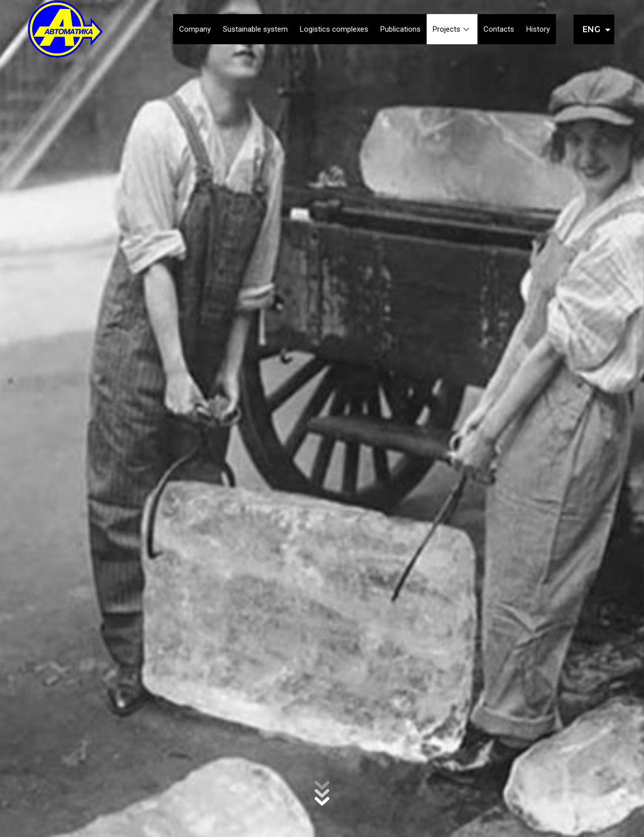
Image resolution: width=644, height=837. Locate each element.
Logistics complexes (334, 29)
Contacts (499, 29)
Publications (400, 29)
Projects (452, 29)
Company (195, 29)
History (538, 29)
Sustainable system (255, 29)
